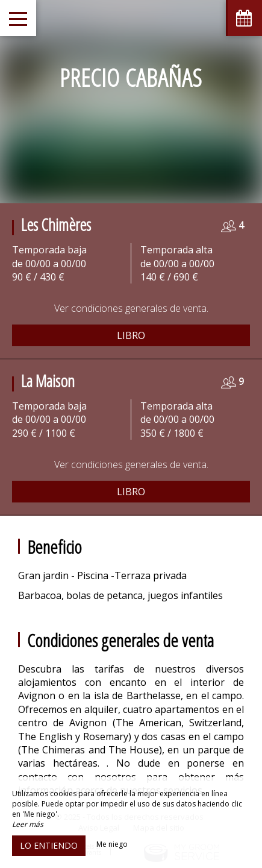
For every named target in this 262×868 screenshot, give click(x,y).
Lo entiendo (49, 845)
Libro (131, 335)
